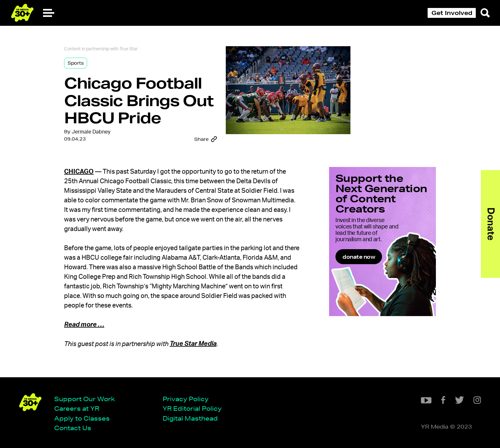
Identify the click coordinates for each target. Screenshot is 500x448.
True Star (129, 49)
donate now (359, 257)
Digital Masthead (190, 418)
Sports (76, 63)
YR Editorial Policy (192, 408)
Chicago (79, 172)
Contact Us (73, 428)
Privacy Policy (186, 399)
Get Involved (452, 13)
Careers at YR (77, 408)
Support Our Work (85, 399)
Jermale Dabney (91, 132)
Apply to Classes (82, 418)
